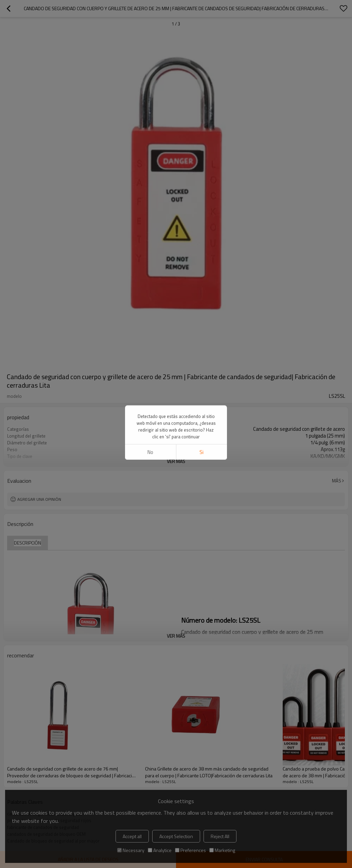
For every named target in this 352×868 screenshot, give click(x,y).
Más (337, 481)
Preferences (190, 850)
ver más (176, 461)
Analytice (160, 850)
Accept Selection (176, 836)
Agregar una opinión (39, 499)
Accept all (132, 836)
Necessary (131, 850)
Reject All (220, 836)
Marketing (222, 850)
